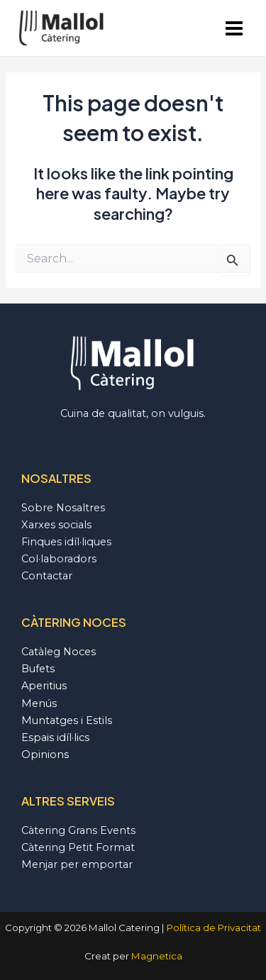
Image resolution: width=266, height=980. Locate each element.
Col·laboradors (59, 559)
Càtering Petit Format (78, 847)
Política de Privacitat (214, 928)
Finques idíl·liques (66, 542)
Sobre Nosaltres (63, 508)
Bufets (38, 669)
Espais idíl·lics (55, 737)
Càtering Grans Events (78, 830)
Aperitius (44, 686)
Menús (39, 703)
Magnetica (157, 956)
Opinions (45, 755)
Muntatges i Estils (67, 720)
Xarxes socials (56, 525)
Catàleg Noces (59, 652)
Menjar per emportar (77, 864)
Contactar (47, 576)
